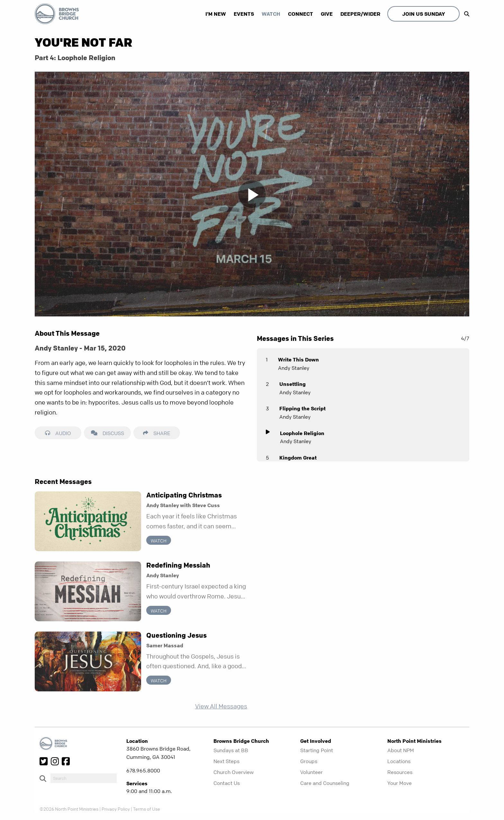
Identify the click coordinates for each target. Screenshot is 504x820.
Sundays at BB (231, 750)
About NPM (401, 750)
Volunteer (311, 772)
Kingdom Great (298, 458)
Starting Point (317, 750)
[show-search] (465, 14)
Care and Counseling (325, 783)
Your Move (400, 783)
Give (327, 14)
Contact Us (227, 783)
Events (244, 14)
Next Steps (226, 761)
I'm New (216, 14)
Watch (271, 14)
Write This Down (298, 360)
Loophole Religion (302, 433)
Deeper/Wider (360, 14)
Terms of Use (147, 809)
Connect (301, 14)
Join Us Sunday (423, 14)
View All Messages (221, 706)
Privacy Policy (116, 809)
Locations (399, 761)
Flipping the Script (302, 408)
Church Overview (234, 772)
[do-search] (84, 778)
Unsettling (292, 384)
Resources (400, 772)
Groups (309, 761)
